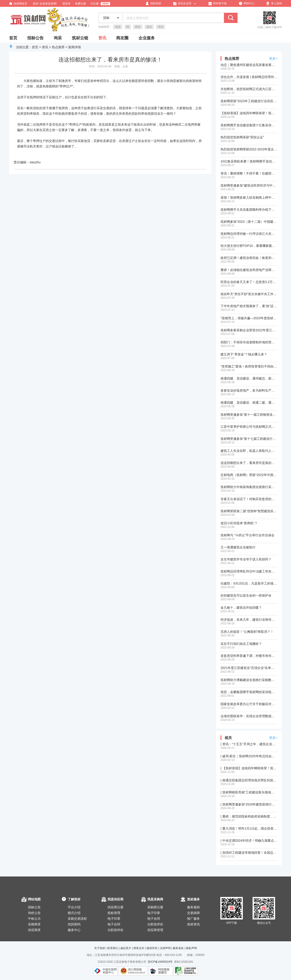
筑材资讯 (193, 924)
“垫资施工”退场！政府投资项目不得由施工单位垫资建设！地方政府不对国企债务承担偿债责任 (249, 366)
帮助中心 (247, 3)
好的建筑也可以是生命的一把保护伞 (246, 595)
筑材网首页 (18, 4)
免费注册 (80, 4)
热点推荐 (58, 47)
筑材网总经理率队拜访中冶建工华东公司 (249, 571)
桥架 (138, 27)
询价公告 (34, 913)
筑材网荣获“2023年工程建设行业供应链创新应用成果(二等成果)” (249, 101)
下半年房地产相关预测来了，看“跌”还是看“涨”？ (249, 306)
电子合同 (114, 924)
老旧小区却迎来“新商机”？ (239, 523)
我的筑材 (153, 3)
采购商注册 (155, 907)
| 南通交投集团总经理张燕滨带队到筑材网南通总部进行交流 (249, 780)
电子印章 (114, 919)
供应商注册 (115, 907)
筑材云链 (80, 38)
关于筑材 (100, 948)
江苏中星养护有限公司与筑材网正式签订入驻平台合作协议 (249, 427)
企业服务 (147, 38)
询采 (58, 38)
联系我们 (113, 948)
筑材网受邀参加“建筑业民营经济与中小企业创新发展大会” (249, 185)
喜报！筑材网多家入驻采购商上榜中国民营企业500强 (249, 198)
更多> (273, 58)
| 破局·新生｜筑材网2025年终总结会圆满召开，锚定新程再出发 (249, 756)
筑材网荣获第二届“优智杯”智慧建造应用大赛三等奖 (249, 511)
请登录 (66, 4)
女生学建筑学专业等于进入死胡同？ (246, 559)
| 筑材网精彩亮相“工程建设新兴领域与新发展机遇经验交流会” (249, 792)
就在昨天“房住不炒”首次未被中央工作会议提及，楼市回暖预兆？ (249, 294)
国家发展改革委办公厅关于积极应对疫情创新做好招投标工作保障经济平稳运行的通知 (249, 704)
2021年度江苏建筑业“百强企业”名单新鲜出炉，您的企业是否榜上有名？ (249, 668)
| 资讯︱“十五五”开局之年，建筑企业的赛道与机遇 (249, 744)
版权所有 (152, 948)
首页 (13, 38)
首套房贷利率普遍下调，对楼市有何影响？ (249, 656)
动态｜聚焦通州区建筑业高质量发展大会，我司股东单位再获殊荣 (249, 65)
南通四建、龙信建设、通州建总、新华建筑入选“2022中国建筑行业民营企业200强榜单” (249, 378)
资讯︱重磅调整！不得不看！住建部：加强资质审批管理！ (249, 173)
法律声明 (165, 948)
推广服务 (193, 919)
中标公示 (34, 919)
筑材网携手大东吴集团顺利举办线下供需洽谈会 (249, 210)
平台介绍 (74, 907)
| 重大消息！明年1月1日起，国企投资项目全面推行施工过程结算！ (249, 828)
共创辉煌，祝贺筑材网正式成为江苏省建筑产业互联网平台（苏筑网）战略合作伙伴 (249, 89)
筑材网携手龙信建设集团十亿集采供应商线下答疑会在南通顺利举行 (249, 125)
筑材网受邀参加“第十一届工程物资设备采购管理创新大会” (249, 415)
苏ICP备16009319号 (160, 962)
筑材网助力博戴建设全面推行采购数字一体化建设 (249, 680)
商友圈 (122, 38)
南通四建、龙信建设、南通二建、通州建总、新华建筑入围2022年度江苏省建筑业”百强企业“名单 (249, 403)
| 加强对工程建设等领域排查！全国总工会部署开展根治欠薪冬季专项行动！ (249, 853)
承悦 (161, 27)
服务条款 (178, 948)
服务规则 (193, 907)
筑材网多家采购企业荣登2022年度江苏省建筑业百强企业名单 (249, 330)
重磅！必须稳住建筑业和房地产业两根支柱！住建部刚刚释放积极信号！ (249, 270)
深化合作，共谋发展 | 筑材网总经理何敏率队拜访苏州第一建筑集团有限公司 (249, 77)
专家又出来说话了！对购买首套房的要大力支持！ (249, 499)
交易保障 (193, 913)
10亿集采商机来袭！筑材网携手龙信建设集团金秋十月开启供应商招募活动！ (249, 161)
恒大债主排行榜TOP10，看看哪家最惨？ (249, 246)
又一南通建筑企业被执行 (238, 547)
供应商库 (34, 930)
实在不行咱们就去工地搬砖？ (241, 644)
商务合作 (139, 948)
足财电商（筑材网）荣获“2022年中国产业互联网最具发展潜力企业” (249, 475)
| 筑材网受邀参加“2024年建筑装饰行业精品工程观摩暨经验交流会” (249, 804)
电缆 (118, 27)
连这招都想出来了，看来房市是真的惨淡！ (249, 463)
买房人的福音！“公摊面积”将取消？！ (247, 632)
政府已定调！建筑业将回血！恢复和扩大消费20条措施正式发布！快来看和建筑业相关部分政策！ (249, 258)
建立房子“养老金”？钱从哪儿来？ (244, 354)
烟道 (149, 27)
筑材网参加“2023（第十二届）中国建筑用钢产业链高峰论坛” (249, 222)
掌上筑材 (274, 3)
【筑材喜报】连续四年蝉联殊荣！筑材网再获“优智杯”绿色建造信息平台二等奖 (249, 113)
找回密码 (74, 924)
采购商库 (34, 924)
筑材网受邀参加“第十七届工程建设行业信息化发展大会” (249, 439)
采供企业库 (182, 3)
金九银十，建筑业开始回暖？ (241, 608)
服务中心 (74, 930)
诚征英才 (126, 948)
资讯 (102, 38)
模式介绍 (74, 913)
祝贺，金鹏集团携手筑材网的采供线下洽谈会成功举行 (249, 692)
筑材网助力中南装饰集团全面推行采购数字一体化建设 (249, 487)
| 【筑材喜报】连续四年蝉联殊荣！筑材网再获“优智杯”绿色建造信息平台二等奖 (249, 768)
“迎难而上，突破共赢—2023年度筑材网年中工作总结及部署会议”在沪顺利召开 (249, 318)
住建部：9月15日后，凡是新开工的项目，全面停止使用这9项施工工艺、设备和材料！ (249, 583)
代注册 (95, 4)
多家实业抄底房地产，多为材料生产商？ (249, 390)
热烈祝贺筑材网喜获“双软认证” (242, 137)
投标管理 (114, 913)
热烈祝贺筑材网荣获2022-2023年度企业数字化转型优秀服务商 (249, 149)
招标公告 (35, 38)
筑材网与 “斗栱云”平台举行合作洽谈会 (247, 535)
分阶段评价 (115, 930)
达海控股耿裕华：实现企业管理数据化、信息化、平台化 (249, 716)
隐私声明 (191, 948)
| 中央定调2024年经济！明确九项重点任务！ (249, 841)
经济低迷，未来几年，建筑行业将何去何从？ (249, 620)
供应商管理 (155, 930)
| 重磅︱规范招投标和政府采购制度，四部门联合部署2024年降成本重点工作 (249, 816)
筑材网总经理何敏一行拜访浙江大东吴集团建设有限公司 (249, 234)
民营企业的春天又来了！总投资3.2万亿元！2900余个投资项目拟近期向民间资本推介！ (249, 282)
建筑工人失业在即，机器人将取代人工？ (249, 451)
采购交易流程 (77, 919)
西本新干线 (218, 3)
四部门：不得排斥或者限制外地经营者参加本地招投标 (249, 342)
